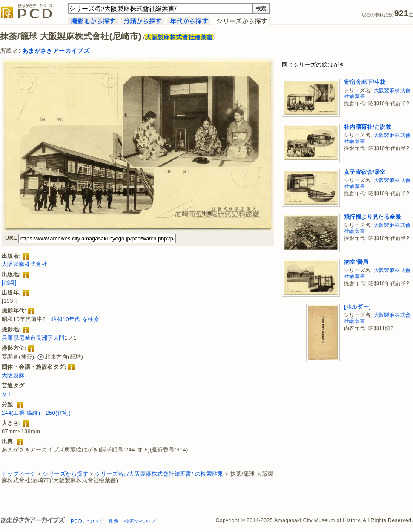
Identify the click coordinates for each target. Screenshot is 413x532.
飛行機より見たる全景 (373, 217)
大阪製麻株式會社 (24, 264)
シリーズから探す (65, 474)
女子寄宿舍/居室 (365, 172)
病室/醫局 (356, 262)
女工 (7, 394)
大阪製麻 (13, 375)
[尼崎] (9, 282)
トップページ (19, 474)
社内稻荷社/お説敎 (368, 127)
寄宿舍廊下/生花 (365, 82)
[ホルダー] (357, 307)
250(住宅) (58, 413)
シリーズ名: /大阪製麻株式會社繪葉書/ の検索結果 (159, 474)
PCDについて (87, 521)
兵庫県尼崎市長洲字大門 (33, 338)
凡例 (113, 521)
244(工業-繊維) (21, 413)
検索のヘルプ (140, 521)
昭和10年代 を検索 (75, 319)
